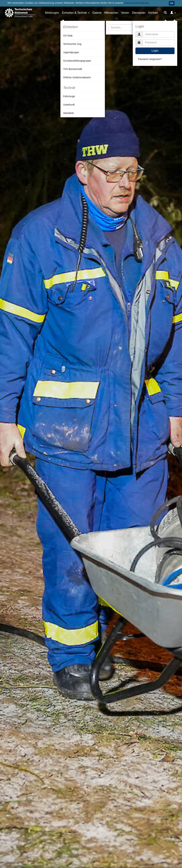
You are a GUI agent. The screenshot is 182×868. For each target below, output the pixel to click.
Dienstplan (139, 13)
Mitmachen (111, 13)
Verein (125, 13)
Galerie (97, 13)
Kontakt (153, 13)
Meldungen (52, 13)
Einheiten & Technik (74, 13)
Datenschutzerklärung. (136, 3)
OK (172, 3)
